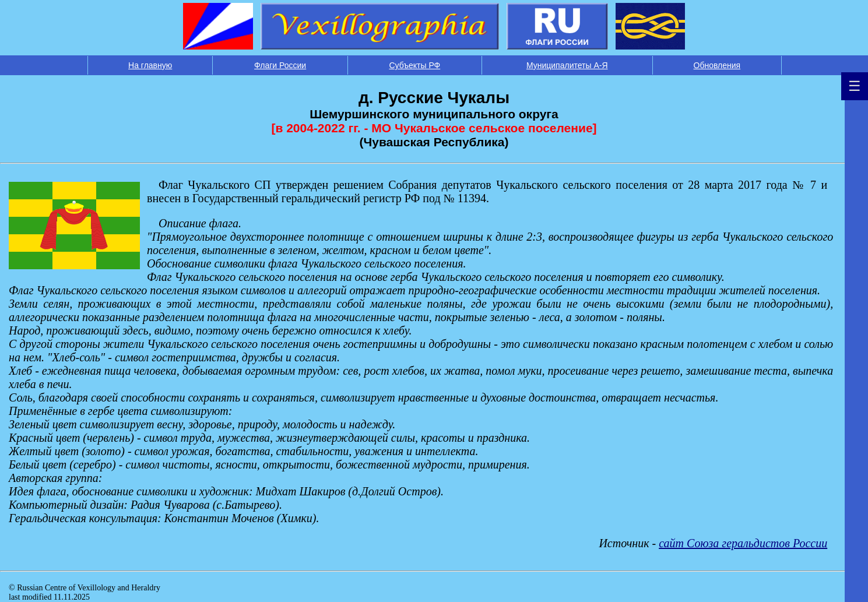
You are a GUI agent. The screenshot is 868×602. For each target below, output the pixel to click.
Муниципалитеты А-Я (567, 65)
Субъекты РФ (414, 65)
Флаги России (280, 65)
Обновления (717, 65)
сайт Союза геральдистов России (743, 543)
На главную (150, 65)
